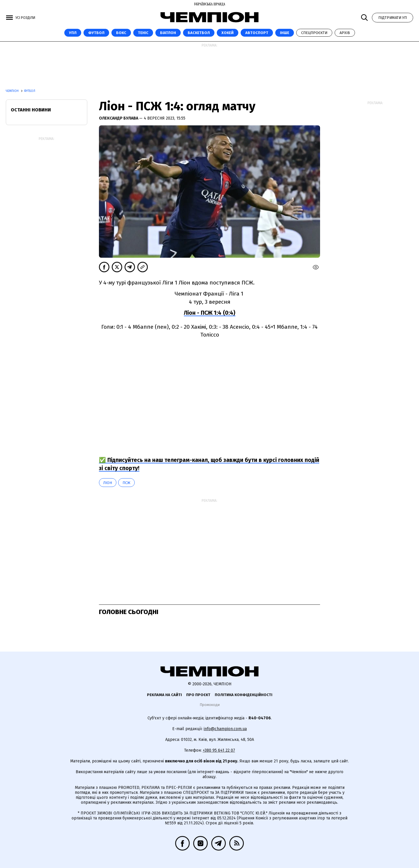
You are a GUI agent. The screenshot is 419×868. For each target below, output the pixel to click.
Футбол (96, 33)
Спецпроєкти (314, 33)
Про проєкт (198, 695)
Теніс (143, 33)
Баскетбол (199, 33)
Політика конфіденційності (244, 695)
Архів (345, 33)
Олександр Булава (119, 118)
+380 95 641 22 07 (219, 750)
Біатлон (168, 33)
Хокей (228, 33)
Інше (285, 33)
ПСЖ (126, 483)
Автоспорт (257, 33)
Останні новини (31, 110)
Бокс (121, 33)
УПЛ (73, 33)
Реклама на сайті (164, 695)
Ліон (108, 483)
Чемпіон (13, 91)
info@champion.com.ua (225, 729)
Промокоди (210, 705)
